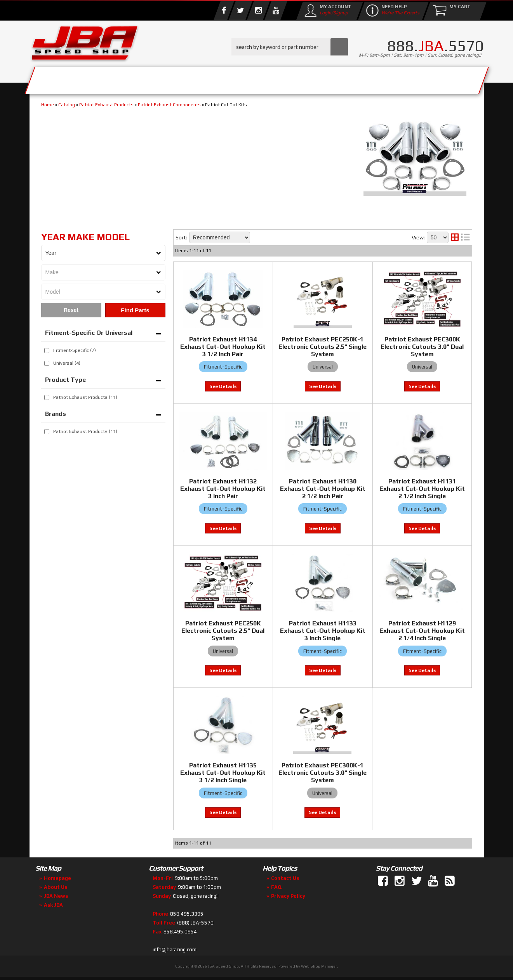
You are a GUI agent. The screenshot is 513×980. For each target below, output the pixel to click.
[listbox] (103, 253)
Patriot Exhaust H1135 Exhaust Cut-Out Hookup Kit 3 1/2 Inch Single (223, 773)
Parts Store (223, 79)
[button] (290, 47)
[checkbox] (47, 351)
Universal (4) (67, 363)
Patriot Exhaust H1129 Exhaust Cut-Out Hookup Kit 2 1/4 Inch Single (422, 631)
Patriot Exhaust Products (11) (85, 431)
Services (72, 79)
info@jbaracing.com (175, 950)
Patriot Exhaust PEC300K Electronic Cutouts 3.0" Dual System (422, 347)
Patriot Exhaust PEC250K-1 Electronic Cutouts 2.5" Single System (323, 347)
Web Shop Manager (319, 966)
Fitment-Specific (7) (75, 350)
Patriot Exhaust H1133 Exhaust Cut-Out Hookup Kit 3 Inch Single (323, 631)
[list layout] (465, 237)
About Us (143, 79)
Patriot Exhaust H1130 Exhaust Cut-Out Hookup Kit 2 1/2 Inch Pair (323, 489)
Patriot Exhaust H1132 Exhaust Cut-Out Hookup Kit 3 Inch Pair (223, 489)
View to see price (223, 386)
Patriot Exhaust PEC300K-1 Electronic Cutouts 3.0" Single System (323, 773)
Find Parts (135, 310)
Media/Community (322, 79)
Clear (71, 310)
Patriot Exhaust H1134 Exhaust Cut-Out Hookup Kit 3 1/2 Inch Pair (223, 347)
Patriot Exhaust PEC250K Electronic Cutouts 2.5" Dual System (223, 631)
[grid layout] (455, 237)
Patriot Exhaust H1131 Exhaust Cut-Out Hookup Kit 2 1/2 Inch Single (422, 489)
